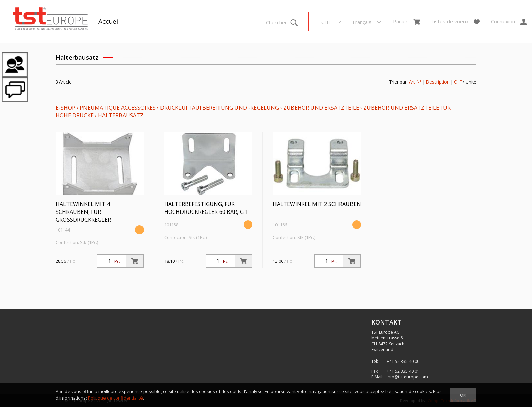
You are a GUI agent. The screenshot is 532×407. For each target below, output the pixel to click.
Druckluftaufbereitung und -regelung (220, 108)
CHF (458, 82)
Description (438, 82)
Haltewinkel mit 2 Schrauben (317, 204)
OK (463, 395)
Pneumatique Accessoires (118, 108)
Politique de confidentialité (115, 398)
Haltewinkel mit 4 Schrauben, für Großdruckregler (83, 212)
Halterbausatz (121, 115)
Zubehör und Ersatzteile (321, 108)
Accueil (109, 21)
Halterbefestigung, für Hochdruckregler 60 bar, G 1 (206, 208)
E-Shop (65, 108)
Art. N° (415, 82)
